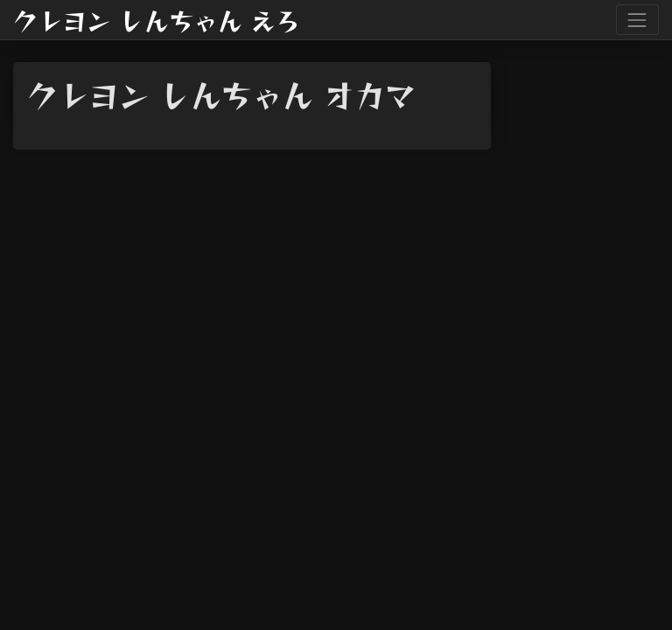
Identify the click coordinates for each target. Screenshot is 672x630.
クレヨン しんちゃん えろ (157, 20)
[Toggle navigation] (637, 20)
